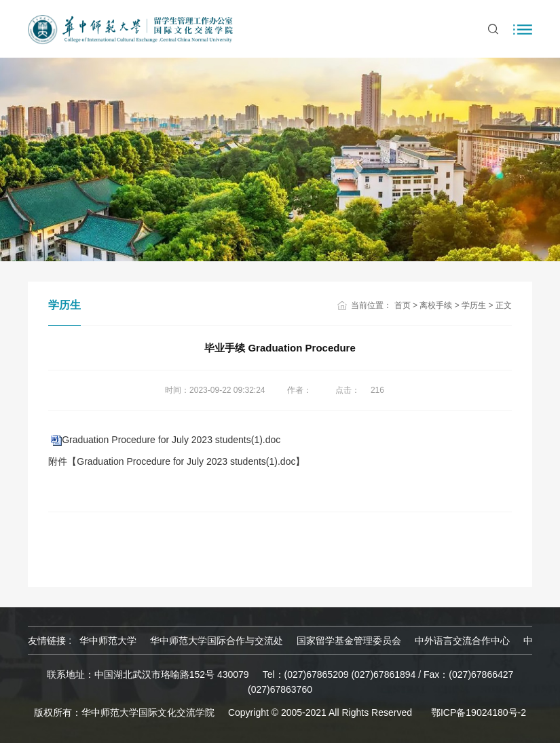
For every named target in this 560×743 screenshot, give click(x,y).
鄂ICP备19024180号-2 (479, 712)
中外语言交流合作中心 (462, 641)
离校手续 (436, 305)
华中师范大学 (108, 641)
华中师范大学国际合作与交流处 (217, 641)
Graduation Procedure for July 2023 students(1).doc (171, 440)
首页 (403, 305)
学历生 (474, 305)
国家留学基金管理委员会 (349, 641)
